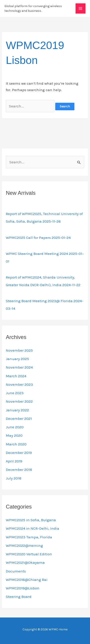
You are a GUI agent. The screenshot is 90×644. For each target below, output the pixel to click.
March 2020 (16, 444)
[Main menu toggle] (81, 8)
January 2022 (17, 410)
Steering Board (19, 597)
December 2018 (19, 470)
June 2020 (15, 427)
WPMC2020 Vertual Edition (29, 554)
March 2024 (16, 376)
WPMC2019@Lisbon (23, 588)
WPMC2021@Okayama (25, 562)
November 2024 (19, 367)
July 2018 (14, 478)
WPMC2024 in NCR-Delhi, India (33, 528)
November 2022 (19, 401)
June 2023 (15, 393)
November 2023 (19, 384)
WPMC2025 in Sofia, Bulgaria (31, 520)
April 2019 (14, 461)
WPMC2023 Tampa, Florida (29, 537)
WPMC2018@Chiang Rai (27, 580)
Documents (16, 571)
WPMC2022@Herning (24, 546)
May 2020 (14, 435)
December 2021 (19, 418)
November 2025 (19, 350)
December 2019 (19, 453)
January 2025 (17, 359)
